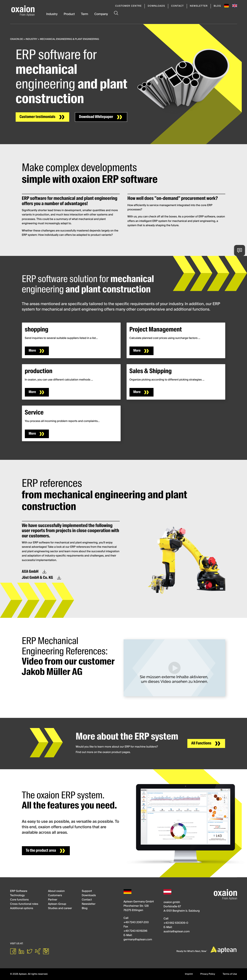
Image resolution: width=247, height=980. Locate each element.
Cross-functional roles (24, 904)
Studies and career (60, 909)
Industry (52, 14)
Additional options (22, 909)
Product (69, 14)
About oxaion (56, 891)
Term (84, 14)
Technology (18, 896)
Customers (55, 896)
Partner (53, 900)
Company (101, 14)
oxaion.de (17, 39)
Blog (217, 6)
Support (87, 891)
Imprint (189, 974)
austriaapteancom (176, 932)
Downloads (156, 6)
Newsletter (199, 6)
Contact (177, 6)
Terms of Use (230, 974)
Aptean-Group (57, 904)
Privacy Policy (208, 974)
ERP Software (19, 891)
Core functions (19, 900)
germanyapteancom (138, 940)
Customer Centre (128, 6)
